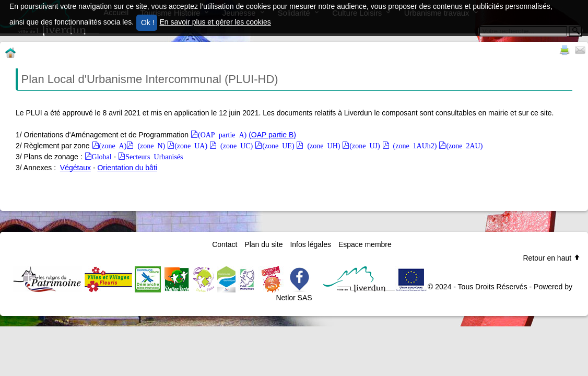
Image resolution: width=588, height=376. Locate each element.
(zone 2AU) (464, 145)
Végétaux (75, 168)
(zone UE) (278, 145)
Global (102, 156)
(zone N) (149, 145)
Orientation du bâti (127, 168)
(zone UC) (235, 145)
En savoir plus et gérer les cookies (215, 22)
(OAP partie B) (272, 135)
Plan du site (263, 244)
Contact (225, 244)
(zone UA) (191, 145)
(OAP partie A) (222, 134)
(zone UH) (322, 145)
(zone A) (113, 145)
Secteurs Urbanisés (154, 156)
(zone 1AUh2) (413, 145)
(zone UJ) (364, 145)
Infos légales (310, 244)
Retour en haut (552, 258)
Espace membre (365, 244)
